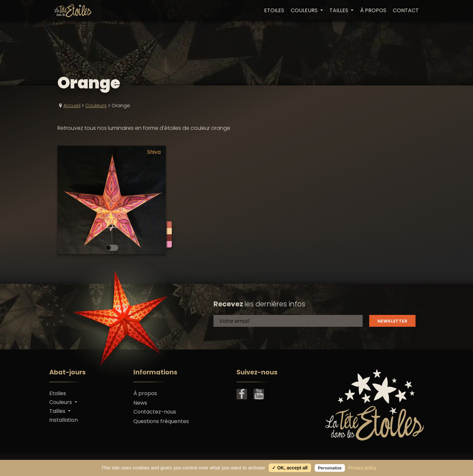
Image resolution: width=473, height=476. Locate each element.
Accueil (72, 106)
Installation (64, 420)
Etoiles (274, 11)
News (140, 403)
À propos (373, 11)
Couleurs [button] (305, 11)
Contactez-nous (155, 412)
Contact (406, 11)
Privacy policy (362, 468)
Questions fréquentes (161, 421)
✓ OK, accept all (290, 468)
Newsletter (392, 321)
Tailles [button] (339, 11)
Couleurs (96, 106)
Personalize (330, 468)
